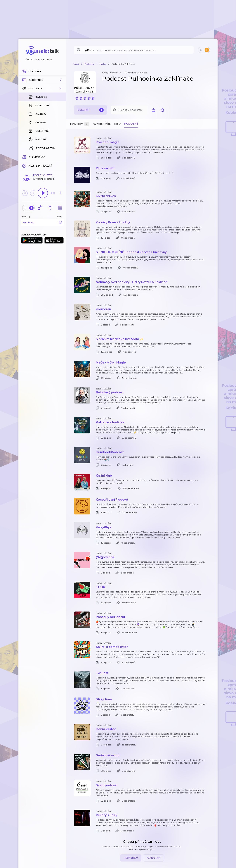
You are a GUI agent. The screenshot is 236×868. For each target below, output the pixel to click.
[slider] (30, 157)
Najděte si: (88, 50)
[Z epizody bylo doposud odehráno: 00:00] (25, 157)
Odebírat (91, 110)
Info (117, 124)
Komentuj (42, 162)
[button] (42, 80)
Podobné (131, 124)
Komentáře (102, 124)
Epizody (80, 124)
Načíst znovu (131, 858)
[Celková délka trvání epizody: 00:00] (60, 157)
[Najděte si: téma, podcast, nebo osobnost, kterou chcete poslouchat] (134, 50)
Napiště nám (153, 858)
